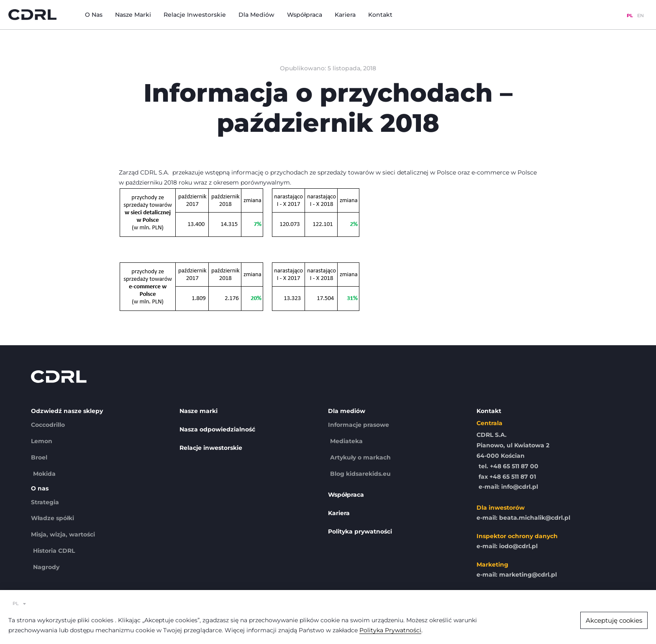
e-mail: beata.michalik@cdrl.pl (523, 518)
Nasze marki (133, 15)
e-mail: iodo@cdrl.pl (507, 546)
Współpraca (305, 15)
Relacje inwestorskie (195, 15)
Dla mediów (256, 15)
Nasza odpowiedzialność (217, 429)
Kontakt (380, 15)
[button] (614, 620)
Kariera (345, 15)
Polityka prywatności (360, 531)
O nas (94, 15)
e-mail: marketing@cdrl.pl (517, 575)
